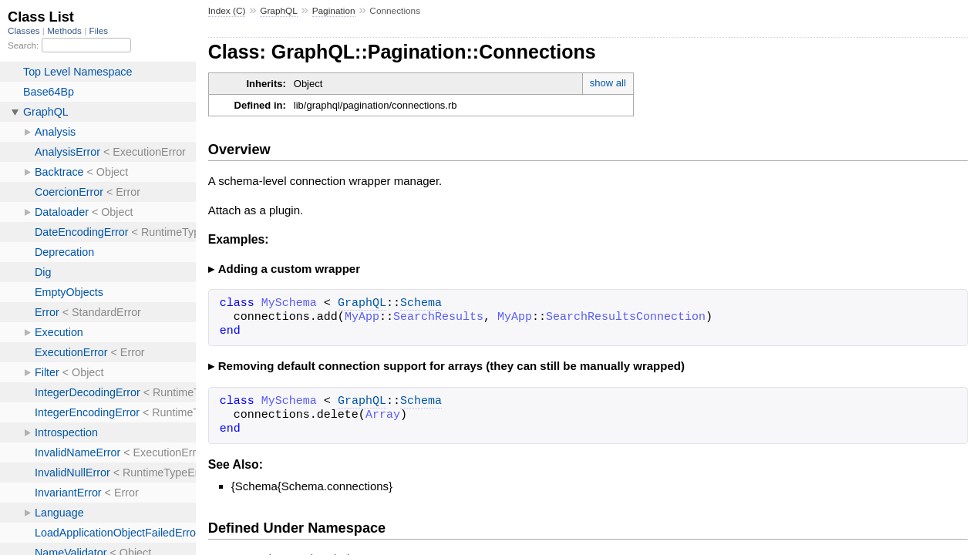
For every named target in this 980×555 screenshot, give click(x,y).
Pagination (334, 11)
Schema (421, 304)
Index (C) (227, 11)
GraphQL (279, 11)
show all (608, 83)
